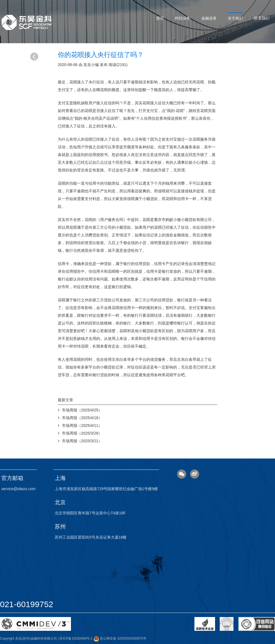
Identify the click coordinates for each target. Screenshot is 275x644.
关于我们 (235, 18)
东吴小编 (91, 65)
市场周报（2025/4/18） (82, 418)
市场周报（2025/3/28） (82, 433)
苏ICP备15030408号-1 (76, 638)
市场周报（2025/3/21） (82, 441)
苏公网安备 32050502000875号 (120, 638)
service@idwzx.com (18, 489)
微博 (195, 474)
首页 (160, 18)
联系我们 (262, 18)
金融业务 (209, 18)
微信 (182, 474)
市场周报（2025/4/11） (82, 425)
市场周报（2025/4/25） (82, 410)
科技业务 (183, 18)
